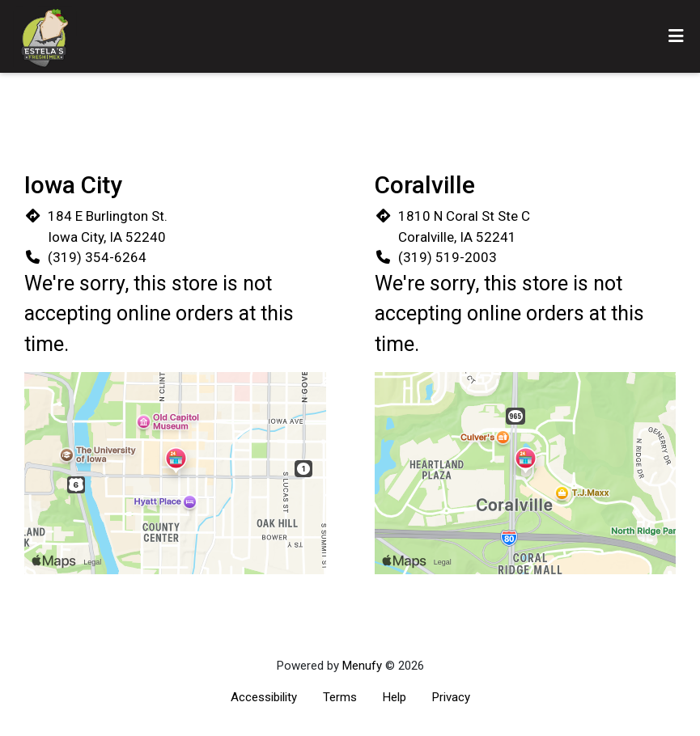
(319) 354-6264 (97, 257)
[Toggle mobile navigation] (676, 36)
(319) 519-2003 (448, 257)
